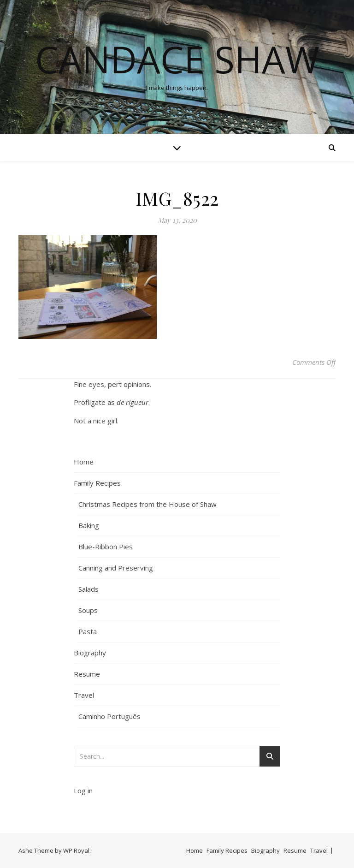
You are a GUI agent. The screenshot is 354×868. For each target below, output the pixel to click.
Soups (88, 610)
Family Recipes (97, 483)
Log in (83, 791)
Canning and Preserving (116, 568)
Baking (89, 525)
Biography (90, 653)
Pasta (88, 631)
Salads (88, 589)
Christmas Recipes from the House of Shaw (147, 504)
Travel (84, 695)
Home (84, 462)
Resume (87, 674)
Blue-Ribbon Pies (106, 547)
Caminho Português (109, 716)
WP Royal (76, 850)
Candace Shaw (177, 59)
